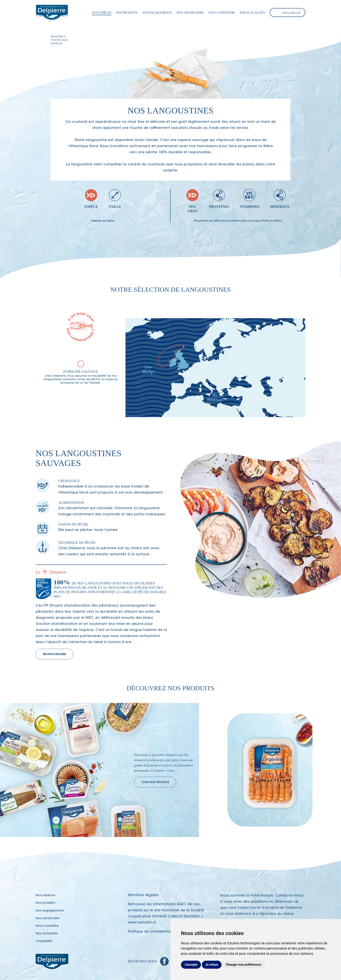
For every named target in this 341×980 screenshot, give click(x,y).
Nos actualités (252, 13)
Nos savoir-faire (190, 13)
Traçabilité (291, 13)
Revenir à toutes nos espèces (59, 40)
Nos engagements (157, 13)
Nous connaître (222, 13)
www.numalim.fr (142, 923)
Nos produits (127, 13)
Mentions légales (143, 895)
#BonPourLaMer (54, 654)
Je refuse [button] (212, 965)
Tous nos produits (155, 782)
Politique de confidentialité (152, 932)
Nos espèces (102, 13)
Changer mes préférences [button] (244, 965)
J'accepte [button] (191, 965)
